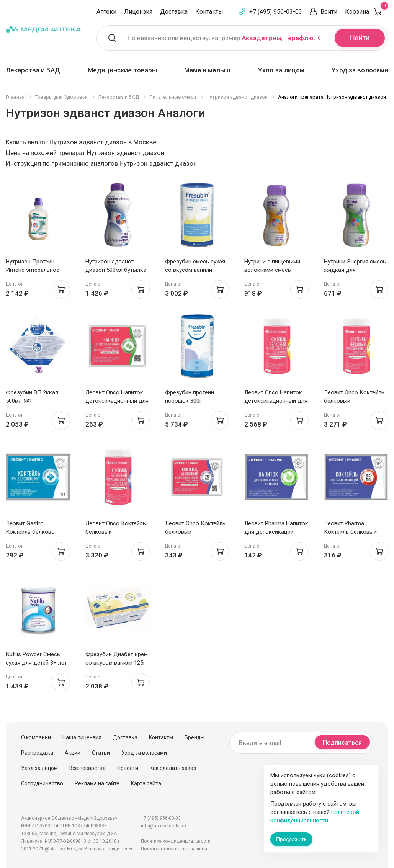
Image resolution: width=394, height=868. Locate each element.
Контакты (209, 12)
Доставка (174, 12)
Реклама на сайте (97, 783)
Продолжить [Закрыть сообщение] (291, 839)
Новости (128, 768)
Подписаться (342, 743)
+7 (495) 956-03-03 (276, 12)
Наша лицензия (82, 737)
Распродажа (37, 753)
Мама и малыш (207, 70)
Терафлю (299, 38)
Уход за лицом (281, 70)
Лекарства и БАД (33, 70)
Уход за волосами (360, 70)
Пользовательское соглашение (175, 849)
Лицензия (138, 12)
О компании (36, 737)
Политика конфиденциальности (176, 841)
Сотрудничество (42, 783)
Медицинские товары (122, 70)
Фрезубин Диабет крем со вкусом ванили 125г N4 (117, 663)
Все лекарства (87, 768)
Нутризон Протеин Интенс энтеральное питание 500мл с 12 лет (36, 270)
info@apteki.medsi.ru (163, 826)
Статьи (101, 753)
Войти (329, 12)
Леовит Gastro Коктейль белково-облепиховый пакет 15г (37, 532)
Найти (360, 38)
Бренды (195, 737)
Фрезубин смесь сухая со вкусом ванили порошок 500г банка (195, 270)
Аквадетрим (261, 38)
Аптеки (106, 12)
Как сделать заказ (173, 768)
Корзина (367, 12)
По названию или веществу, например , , (226, 38)
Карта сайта (146, 783)
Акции (73, 753)
